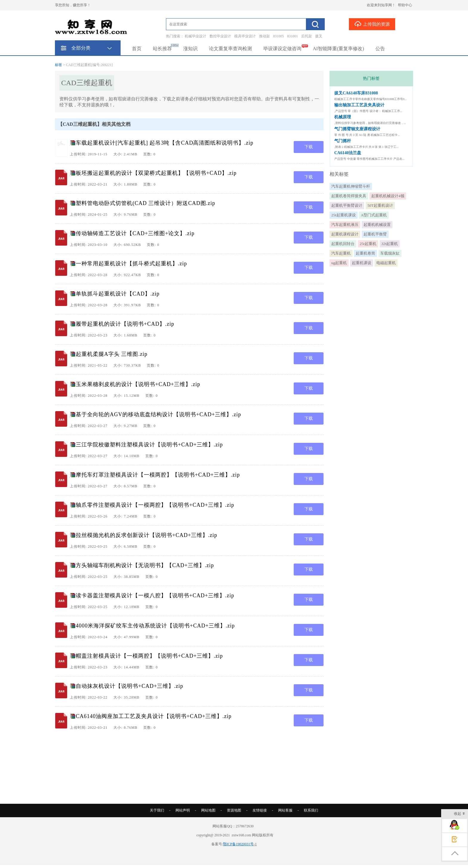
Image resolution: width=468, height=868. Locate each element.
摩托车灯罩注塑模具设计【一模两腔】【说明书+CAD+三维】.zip (158, 475)
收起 (459, 814)
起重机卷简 (365, 253)
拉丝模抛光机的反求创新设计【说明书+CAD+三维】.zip (147, 535)
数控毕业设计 (220, 36)
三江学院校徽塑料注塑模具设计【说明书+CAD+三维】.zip (149, 445)
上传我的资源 (372, 24)
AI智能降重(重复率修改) (338, 49)
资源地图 (234, 810)
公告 (380, 49)
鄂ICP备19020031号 (238, 844)
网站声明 (183, 810)
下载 (309, 147)
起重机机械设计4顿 (388, 196)
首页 (137, 49)
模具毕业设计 (245, 36)
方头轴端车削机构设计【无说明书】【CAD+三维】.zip (145, 565)
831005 (278, 36)
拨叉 (319, 36)
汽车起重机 (341, 253)
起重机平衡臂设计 (347, 205)
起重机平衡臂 (375, 234)
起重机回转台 (343, 244)
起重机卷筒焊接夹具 (349, 196)
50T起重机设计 (380, 205)
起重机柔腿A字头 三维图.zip (112, 354)
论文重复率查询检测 (230, 49)
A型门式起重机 (374, 215)
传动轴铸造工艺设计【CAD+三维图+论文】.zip (135, 233)
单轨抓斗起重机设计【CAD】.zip (118, 294)
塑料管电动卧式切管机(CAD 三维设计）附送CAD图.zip (146, 203)
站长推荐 (162, 49)
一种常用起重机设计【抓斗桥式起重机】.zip (131, 264)
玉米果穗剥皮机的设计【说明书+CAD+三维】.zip (138, 384)
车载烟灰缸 (390, 253)
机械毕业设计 (195, 36)
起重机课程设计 (345, 234)
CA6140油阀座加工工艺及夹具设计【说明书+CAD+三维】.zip (154, 716)
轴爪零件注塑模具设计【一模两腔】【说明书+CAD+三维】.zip (155, 505)
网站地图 (208, 810)
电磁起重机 (386, 263)
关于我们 (157, 810)
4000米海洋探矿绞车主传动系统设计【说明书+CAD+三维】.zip (155, 626)
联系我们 (311, 810)
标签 (59, 65)
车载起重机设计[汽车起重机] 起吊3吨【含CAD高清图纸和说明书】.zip (165, 143)
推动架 (264, 36)
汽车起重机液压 (345, 225)
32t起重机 (390, 244)
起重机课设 (362, 263)
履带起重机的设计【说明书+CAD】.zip (125, 324)
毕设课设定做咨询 (282, 49)
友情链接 (260, 810)
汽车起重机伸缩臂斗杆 (351, 186)
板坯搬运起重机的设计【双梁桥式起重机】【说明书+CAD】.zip (156, 173)
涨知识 (190, 49)
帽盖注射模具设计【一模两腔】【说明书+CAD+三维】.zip (149, 656)
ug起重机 (339, 263)
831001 (292, 36)
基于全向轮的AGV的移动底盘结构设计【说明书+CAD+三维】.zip (158, 414)
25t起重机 (368, 244)
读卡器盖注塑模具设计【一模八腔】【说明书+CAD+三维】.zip (155, 595)
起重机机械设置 (377, 225)
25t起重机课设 (344, 215)
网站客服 (285, 810)
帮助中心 (405, 5)
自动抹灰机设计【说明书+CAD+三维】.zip (130, 686)
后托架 (307, 36)
